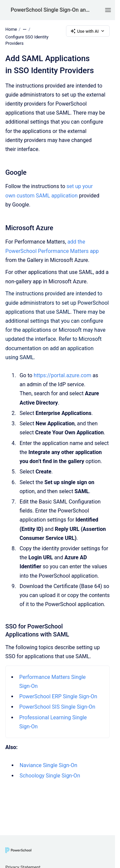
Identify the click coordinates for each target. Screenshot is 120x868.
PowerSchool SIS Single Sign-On (57, 707)
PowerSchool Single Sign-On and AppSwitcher (51, 10)
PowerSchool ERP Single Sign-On (58, 696)
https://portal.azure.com (62, 375)
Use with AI (88, 31)
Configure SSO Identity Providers (27, 40)
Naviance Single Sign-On (49, 765)
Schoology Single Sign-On (50, 776)
